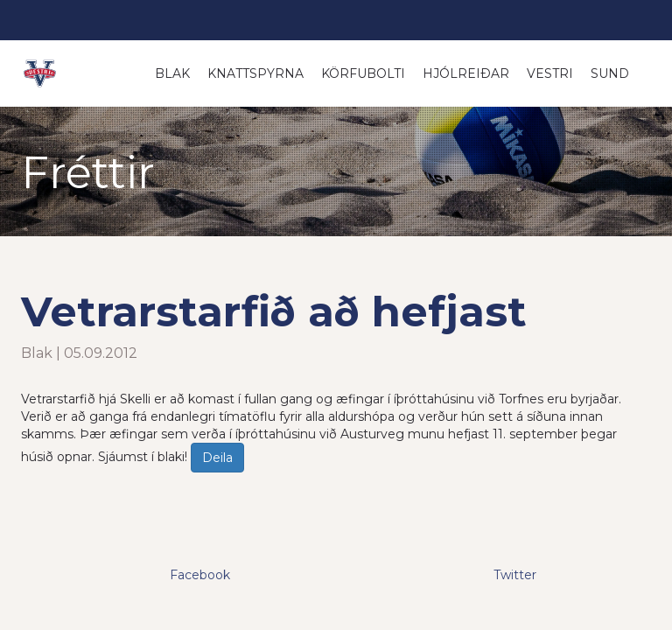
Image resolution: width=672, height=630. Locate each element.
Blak (172, 73)
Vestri (550, 73)
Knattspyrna (255, 73)
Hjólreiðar (466, 73)
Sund (610, 73)
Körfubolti (363, 73)
